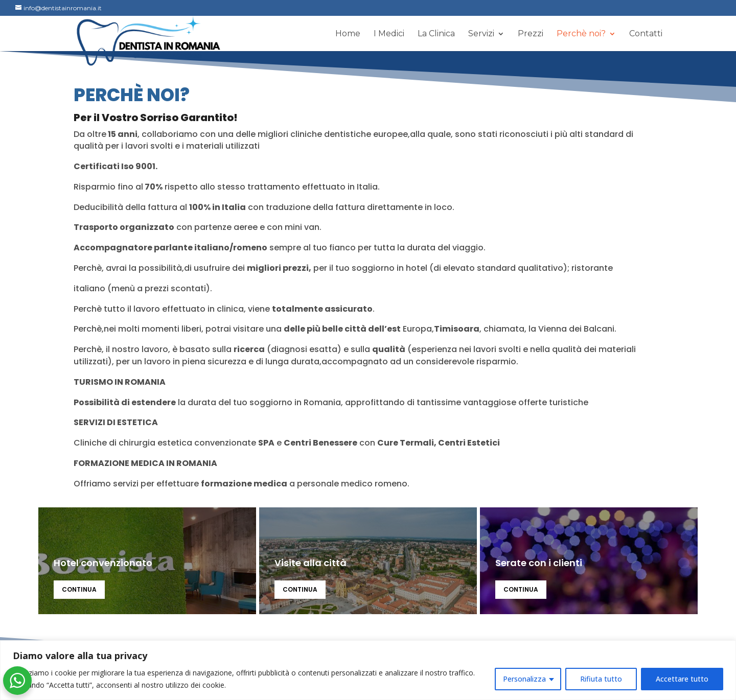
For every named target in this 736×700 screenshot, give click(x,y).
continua (79, 589)
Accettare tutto (682, 679)
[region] (368, 670)
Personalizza (524, 679)
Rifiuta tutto (601, 679)
